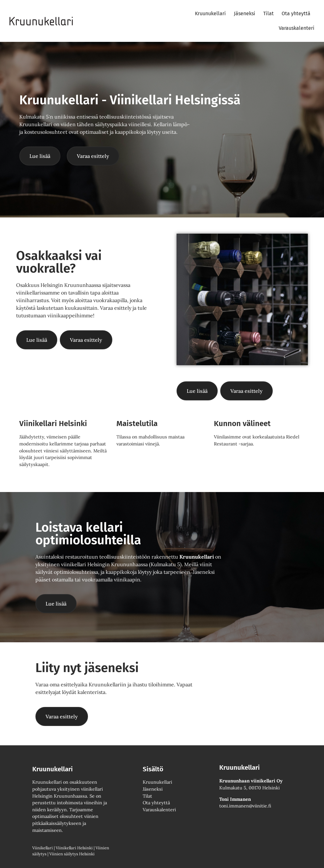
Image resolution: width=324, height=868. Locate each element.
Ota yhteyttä (296, 13)
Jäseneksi (245, 13)
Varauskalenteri (297, 28)
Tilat (268, 13)
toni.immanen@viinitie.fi (245, 806)
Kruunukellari (210, 13)
